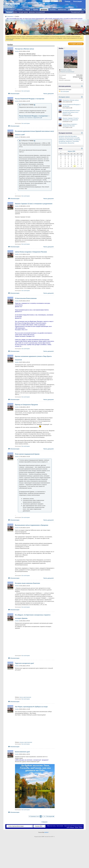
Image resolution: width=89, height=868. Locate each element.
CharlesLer (62, 138)
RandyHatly (77, 140)
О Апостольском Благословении (26, 298)
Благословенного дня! (22, 752)
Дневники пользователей (37, 12)
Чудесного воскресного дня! (25, 663)
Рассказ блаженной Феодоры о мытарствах (30, 99)
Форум (28, 10)
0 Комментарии (15, 94)
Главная (20, 10)
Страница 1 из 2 (35, 816)
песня (21, 697)
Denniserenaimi (69, 138)
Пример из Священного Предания (26, 405)
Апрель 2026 (71, 151)
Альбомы (53, 10)
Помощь (68, 1)
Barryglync (74, 136)
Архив (77, 827)
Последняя (50, 816)
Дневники (44, 10)
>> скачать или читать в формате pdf (34, 117)
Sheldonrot (69, 141)
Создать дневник (76, 44)
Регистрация (77, 1)
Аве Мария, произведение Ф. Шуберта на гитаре (31, 707)
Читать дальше (48, 94)
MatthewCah (62, 140)
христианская (27, 697)
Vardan (61, 48)
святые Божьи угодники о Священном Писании (31, 252)
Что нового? (11, 10)
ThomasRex (76, 141)
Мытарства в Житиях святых (25, 49)
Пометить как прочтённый (67, 72)
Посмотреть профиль (65, 70)
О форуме (44, 822)
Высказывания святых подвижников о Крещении (32, 525)
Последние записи (12, 12)
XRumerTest (71, 143)
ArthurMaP (67, 136)
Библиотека (62, 10)
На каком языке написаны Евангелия (27, 583)
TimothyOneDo (63, 143)
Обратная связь (51, 826)
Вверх (81, 827)
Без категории (26, 91)
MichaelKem (70, 140)
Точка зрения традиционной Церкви (27, 454)
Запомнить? (47, 3)
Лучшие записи (23, 12)
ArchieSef (61, 136)
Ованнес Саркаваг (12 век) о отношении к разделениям (34, 204)
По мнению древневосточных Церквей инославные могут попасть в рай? (71, 112)
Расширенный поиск (77, 12)
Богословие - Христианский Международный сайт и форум (70, 827)
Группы (36, 10)
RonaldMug (62, 141)
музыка (21, 742)
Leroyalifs (77, 138)
